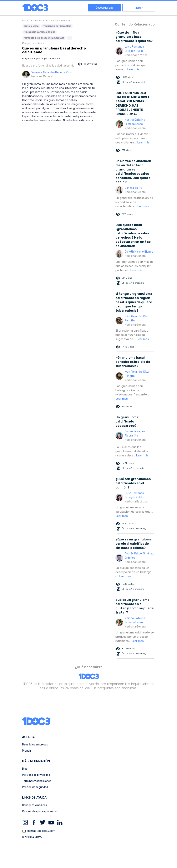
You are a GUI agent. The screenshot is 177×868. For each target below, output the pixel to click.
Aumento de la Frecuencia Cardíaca (44, 38)
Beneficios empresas (35, 745)
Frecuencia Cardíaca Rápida (40, 32)
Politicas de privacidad (36, 775)
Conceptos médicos (35, 805)
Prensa (26, 751)
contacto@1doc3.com (39, 831)
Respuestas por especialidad (40, 811)
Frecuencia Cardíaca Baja (57, 26)
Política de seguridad (35, 787)
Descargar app (105, 8)
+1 (69, 38)
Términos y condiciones (37, 781)
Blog (25, 769)
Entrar (139, 8)
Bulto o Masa (31, 26)
